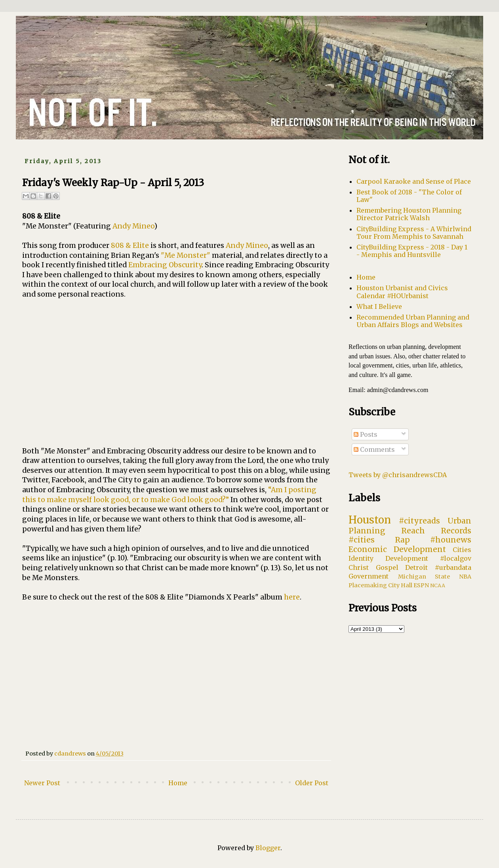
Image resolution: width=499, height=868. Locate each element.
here (292, 597)
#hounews (451, 540)
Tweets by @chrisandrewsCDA (398, 475)
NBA (465, 577)
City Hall (400, 585)
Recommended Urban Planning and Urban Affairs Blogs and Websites (413, 321)
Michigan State (424, 577)
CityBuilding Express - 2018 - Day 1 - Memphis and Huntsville (412, 251)
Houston (370, 520)
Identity (361, 558)
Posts (366, 434)
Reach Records (436, 531)
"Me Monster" (186, 255)
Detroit (416, 567)
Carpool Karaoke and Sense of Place (414, 181)
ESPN (421, 585)
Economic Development (397, 549)
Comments (374, 449)
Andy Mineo (133, 226)
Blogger (268, 848)
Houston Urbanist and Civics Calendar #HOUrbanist (402, 292)
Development (407, 558)
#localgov (456, 558)
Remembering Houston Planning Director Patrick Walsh (409, 214)
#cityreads (419, 521)
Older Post (312, 783)
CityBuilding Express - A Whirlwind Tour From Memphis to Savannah (414, 233)
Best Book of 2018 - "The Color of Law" (409, 196)
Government (369, 576)
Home (178, 783)
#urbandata (453, 567)
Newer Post (42, 783)
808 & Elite (130, 246)
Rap (402, 540)
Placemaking (368, 585)
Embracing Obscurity (165, 265)
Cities (462, 550)
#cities (362, 540)
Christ (359, 567)
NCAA (438, 585)
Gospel (387, 567)
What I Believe (379, 306)
